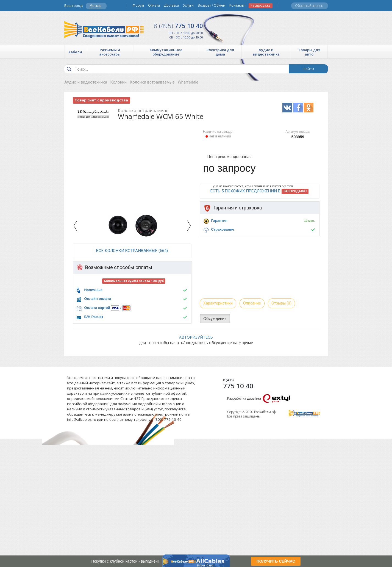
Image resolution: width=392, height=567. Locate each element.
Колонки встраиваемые (152, 82)
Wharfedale (188, 82)
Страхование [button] (223, 229)
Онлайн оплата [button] (98, 299)
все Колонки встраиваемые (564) (132, 251)
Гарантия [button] (219, 221)
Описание (252, 303)
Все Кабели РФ (104, 30)
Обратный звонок (309, 6)
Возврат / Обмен (212, 5)
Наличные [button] (94, 290)
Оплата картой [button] (97, 308)
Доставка (171, 5)
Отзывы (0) (281, 303)
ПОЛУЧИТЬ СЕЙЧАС (276, 561)
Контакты (237, 5)
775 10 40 (178, 26)
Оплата (154, 5)
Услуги (188, 5)
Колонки (118, 82)
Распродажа (261, 5)
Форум (138, 5)
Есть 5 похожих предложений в (259, 191)
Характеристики (218, 303)
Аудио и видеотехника (86, 82)
